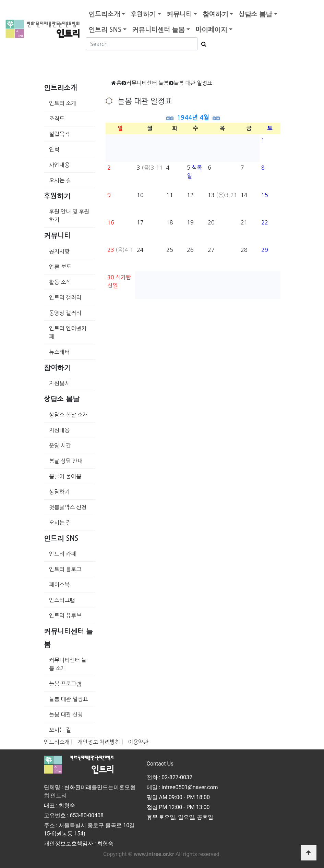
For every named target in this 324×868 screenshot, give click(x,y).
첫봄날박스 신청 (68, 507)
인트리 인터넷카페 (68, 332)
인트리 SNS (105, 30)
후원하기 (143, 14)
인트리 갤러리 (65, 297)
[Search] (142, 44)
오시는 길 (60, 180)
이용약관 (138, 742)
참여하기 (215, 14)
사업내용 (59, 165)
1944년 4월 (193, 118)
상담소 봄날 (255, 14)
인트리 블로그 (65, 569)
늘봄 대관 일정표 (68, 699)
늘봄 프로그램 (65, 684)
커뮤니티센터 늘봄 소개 (68, 664)
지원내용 (59, 430)
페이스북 (59, 585)
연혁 (54, 149)
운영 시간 (60, 445)
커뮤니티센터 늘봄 (158, 30)
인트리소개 (104, 14)
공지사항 (59, 251)
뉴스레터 (59, 352)
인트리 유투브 (65, 615)
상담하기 (59, 492)
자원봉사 (59, 383)
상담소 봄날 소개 (68, 415)
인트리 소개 (63, 103)
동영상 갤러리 (65, 313)
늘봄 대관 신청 (66, 714)
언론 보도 (60, 267)
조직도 (57, 119)
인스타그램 (62, 600)
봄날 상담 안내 (66, 461)
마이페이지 (211, 30)
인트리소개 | (58, 742)
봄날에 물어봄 (65, 476)
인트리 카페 (63, 554)
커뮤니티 (179, 14)
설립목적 (59, 134)
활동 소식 (60, 282)
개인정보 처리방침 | (100, 742)
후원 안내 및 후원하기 (69, 216)
